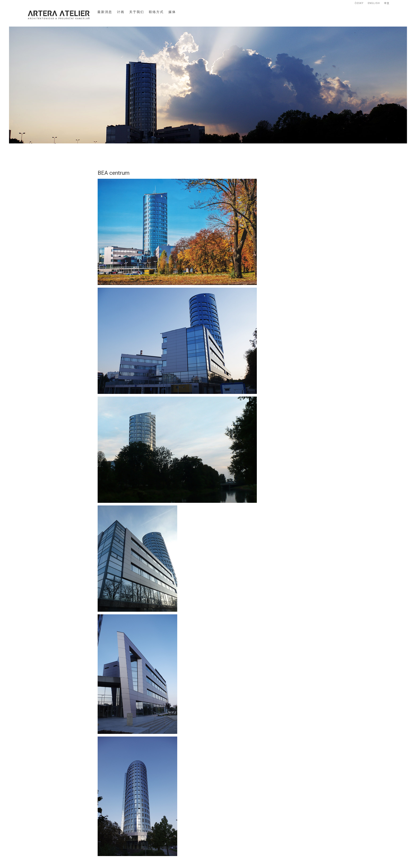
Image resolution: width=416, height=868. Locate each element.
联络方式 (156, 12)
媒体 (172, 12)
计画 (121, 12)
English (374, 3)
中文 (387, 3)
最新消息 (105, 12)
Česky (359, 3)
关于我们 (137, 12)
